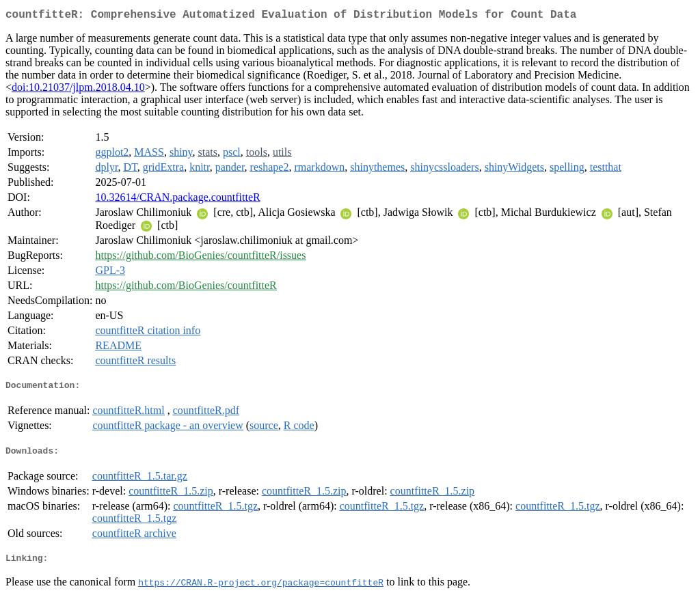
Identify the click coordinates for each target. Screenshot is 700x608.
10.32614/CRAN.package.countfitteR (177, 200)
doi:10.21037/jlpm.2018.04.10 (78, 90)
